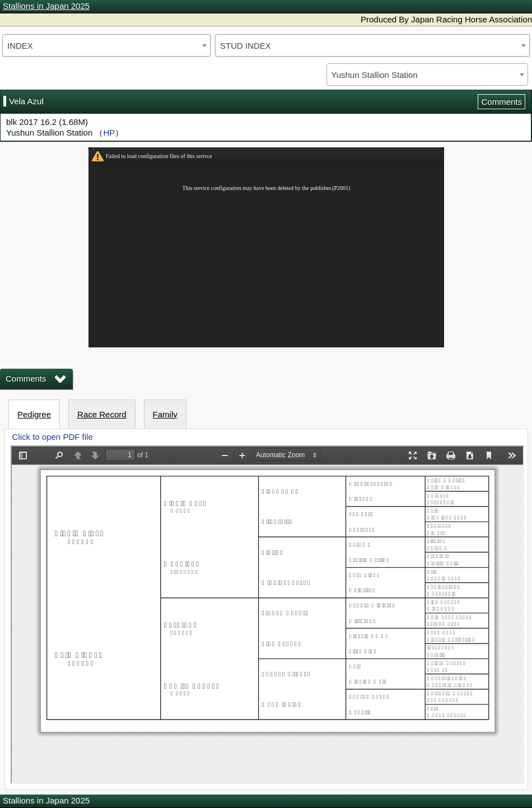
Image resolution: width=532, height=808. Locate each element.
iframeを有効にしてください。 (266, 247)
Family (165, 414)
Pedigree (34, 414)
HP (109, 133)
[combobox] (106, 45)
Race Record (102, 414)
